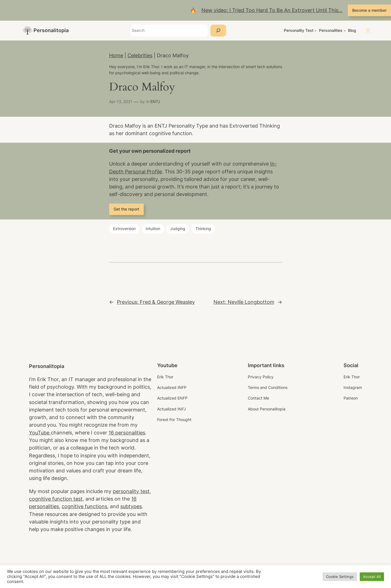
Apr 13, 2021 (121, 101)
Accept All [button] (372, 577)
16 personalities (127, 433)
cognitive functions (84, 506)
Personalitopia (51, 30)
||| (368, 30)
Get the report (126, 209)
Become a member (369, 10)
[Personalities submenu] (345, 31)
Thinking (203, 229)
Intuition (153, 229)
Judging (178, 229)
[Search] (218, 31)
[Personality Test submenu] (316, 31)
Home (116, 55)
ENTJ (155, 101)
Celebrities (140, 55)
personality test (131, 491)
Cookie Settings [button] (340, 577)
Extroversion (124, 229)
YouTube (40, 433)
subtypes (131, 506)
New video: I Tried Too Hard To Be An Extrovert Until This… (272, 10)
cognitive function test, (57, 499)
